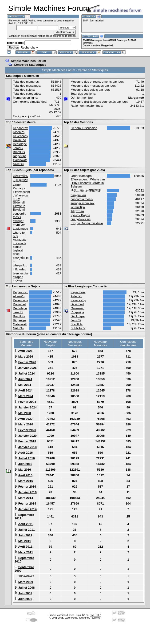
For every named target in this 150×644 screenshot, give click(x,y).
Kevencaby (20, 136)
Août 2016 (25, 453)
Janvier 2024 (28, 407)
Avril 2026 (25, 351)
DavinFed (20, 140)
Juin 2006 (25, 599)
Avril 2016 (25, 475)
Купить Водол (80, 215)
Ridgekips (20, 156)
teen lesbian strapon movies (21, 277)
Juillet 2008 (27, 588)
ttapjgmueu (20, 229)
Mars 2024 (26, 396)
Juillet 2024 (27, 373)
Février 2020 (27, 430)
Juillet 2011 (27, 530)
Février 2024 (27, 402)
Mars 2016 (26, 481)
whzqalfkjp (20, 265)
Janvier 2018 (28, 447)
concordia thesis (20, 215)
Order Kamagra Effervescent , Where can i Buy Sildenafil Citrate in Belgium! (88, 181)
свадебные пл (81, 219)
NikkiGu (18, 164)
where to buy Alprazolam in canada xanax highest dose (21, 243)
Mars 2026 (26, 357)
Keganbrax (20, 128)
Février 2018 (27, 441)
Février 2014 (27, 503)
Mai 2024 (25, 385)
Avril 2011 (25, 547)
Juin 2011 (25, 535)
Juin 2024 (25, 379)
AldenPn (19, 132)
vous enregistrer (65, 21)
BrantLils (19, 152)
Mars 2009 (26, 582)
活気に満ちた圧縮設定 (86, 191)
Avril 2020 (25, 419)
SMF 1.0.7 (95, 615)
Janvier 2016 (28, 492)
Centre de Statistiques (30, 65)
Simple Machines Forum (28, 61)
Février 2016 (27, 487)
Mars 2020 (26, 424)
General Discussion (84, 128)
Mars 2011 (26, 552)
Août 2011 (25, 524)
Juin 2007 (25, 593)
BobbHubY (78, 328)
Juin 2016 (25, 464)
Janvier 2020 (28, 436)
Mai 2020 (25, 413)
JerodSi (18, 148)
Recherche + (29, 47)
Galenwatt (20, 160)
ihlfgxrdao (20, 269)
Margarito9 (107, 46)
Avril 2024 (25, 390)
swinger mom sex (19, 223)
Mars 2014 (26, 498)
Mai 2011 (25, 541)
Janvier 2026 (28, 368)
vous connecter (45, 21)
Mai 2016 (25, 470)
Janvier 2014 (28, 509)
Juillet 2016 (27, 458)
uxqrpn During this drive (87, 223)
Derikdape (20, 144)
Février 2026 (27, 362)
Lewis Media (71, 618)
